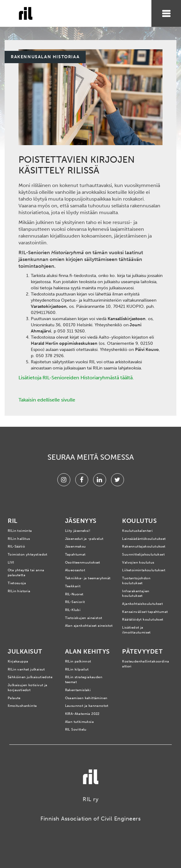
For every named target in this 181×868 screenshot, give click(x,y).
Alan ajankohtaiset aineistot (89, 626)
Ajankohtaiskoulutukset (142, 604)
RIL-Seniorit (75, 602)
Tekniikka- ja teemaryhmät (88, 578)
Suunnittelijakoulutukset (143, 554)
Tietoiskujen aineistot (84, 618)
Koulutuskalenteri (137, 531)
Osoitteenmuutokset (83, 562)
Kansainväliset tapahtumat (145, 612)
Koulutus (139, 521)
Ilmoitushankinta (22, 706)
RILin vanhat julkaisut (26, 669)
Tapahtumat (75, 554)
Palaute (14, 698)
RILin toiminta (20, 531)
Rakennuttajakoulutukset (144, 546)
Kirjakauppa (18, 661)
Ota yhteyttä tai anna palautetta (26, 573)
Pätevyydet (142, 651)
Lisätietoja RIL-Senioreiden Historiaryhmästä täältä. (76, 378)
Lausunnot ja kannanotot (87, 706)
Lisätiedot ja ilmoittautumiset (136, 630)
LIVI (11, 562)
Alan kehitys (87, 651)
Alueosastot (75, 570)
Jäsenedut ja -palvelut (84, 539)
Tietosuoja (17, 583)
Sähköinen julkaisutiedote (30, 677)
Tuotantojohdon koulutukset (136, 581)
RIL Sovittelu (76, 729)
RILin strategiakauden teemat (84, 680)
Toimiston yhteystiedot (28, 554)
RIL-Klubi (73, 610)
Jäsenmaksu (76, 546)
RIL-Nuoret (74, 594)
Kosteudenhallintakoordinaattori (146, 664)
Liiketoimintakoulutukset (144, 570)
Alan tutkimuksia (79, 722)
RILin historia (19, 591)
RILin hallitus (19, 539)
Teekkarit (73, 586)
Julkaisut (25, 651)
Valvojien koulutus (138, 562)
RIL (13, 521)
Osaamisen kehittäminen (86, 698)
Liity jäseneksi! (78, 531)
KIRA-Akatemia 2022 (82, 714)
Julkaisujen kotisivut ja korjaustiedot (28, 688)
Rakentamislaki (78, 690)
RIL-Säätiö (16, 546)
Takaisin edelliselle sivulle (47, 400)
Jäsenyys (81, 521)
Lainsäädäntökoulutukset (144, 539)
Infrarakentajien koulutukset (136, 594)
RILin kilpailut (77, 669)
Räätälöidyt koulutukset (143, 619)
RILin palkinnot (78, 661)
